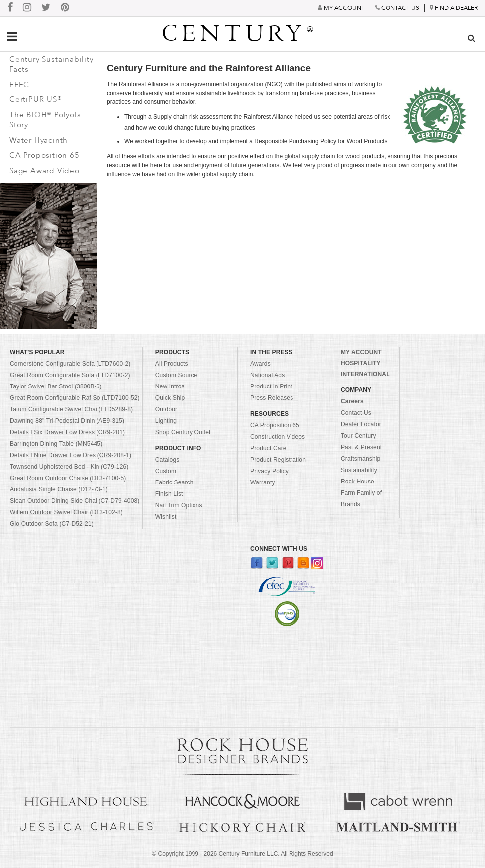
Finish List (169, 494)
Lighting (166, 421)
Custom (166, 471)
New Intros (170, 386)
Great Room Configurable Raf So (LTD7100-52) (75, 398)
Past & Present (361, 447)
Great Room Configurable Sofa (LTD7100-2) (70, 375)
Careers (352, 401)
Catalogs (167, 460)
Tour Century (358, 436)
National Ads (267, 375)
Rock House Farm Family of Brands (361, 493)
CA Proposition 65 (45, 155)
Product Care (268, 448)
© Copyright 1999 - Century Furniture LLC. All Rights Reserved (242, 854)
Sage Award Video (45, 171)
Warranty (263, 482)
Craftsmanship (360, 459)
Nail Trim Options (179, 505)
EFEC (19, 85)
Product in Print (271, 386)
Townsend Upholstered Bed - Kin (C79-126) (69, 467)
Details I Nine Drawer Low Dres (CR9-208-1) (71, 455)
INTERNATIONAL (365, 374)
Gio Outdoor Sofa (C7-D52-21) (52, 524)
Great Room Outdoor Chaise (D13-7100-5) (68, 478)
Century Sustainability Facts (51, 64)
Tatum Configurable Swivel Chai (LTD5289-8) (71, 409)
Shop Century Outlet (183, 432)
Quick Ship (170, 398)
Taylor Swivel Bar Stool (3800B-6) (56, 386)
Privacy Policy (269, 471)
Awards (260, 364)
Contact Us (356, 413)
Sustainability (359, 470)
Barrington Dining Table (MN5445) (56, 444)
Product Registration (278, 460)
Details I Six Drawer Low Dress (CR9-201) (67, 432)
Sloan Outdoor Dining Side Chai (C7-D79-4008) (75, 501)
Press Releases (272, 398)
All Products (172, 364)
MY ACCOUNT (361, 352)
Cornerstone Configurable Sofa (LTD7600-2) (70, 364)
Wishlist (166, 517)
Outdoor (166, 409)
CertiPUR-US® (36, 99)
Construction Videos (278, 437)
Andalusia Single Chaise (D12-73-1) (59, 489)
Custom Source (176, 375)
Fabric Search (174, 482)
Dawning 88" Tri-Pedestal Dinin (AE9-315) (67, 421)
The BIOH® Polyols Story (45, 120)
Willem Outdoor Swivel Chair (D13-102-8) (66, 512)
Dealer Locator (361, 424)
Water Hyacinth (39, 140)
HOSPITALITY (361, 363)
